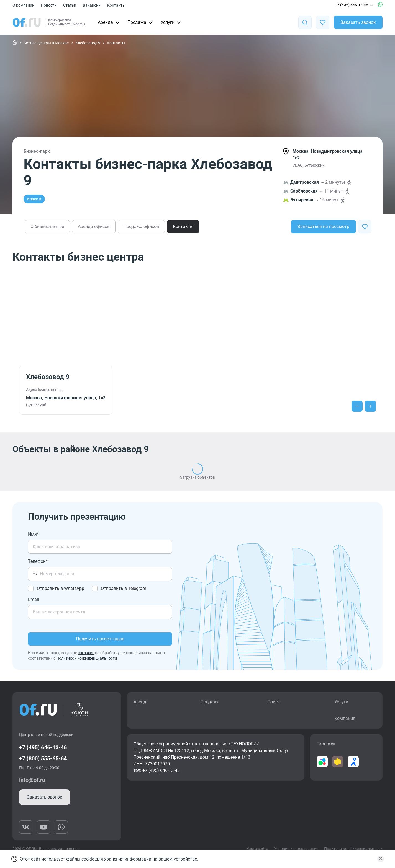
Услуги (171, 22)
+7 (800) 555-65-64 (43, 758)
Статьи (70, 5)
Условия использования (296, 849)
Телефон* (38, 561)
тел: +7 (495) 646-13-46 (157, 770)
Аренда (109, 22)
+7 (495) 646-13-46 (354, 5)
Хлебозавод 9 (88, 43)
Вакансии (92, 5)
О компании (23, 5)
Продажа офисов (141, 226)
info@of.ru (32, 780)
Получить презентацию (100, 639)
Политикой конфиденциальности (87, 658)
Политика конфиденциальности (353, 849)
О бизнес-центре (47, 226)
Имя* (33, 534)
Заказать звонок (358, 22)
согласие (86, 653)
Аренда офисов (94, 226)
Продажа (141, 22)
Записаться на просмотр (323, 226)
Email (34, 599)
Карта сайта (257, 849)
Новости (49, 5)
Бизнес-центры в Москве (46, 43)
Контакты (116, 5)
